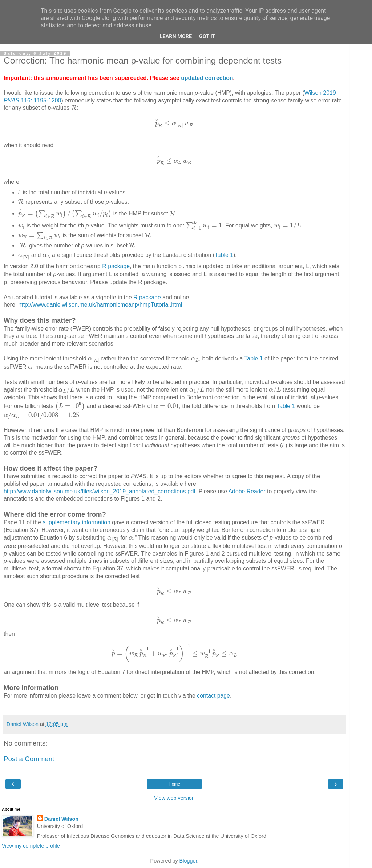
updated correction (207, 78)
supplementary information (76, 522)
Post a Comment (29, 759)
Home (174, 784)
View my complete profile (31, 846)
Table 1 (224, 255)
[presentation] (74, 108)
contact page (213, 696)
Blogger (188, 861)
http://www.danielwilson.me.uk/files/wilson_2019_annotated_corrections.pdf (100, 491)
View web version (174, 798)
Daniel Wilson (61, 819)
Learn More (176, 37)
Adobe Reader (247, 491)
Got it (207, 37)
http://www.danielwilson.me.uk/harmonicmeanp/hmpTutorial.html (100, 305)
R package (116, 266)
